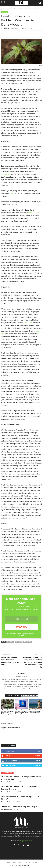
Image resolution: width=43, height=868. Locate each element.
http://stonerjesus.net (21, 676)
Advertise (27, 862)
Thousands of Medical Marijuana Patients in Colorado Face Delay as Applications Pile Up (32, 662)
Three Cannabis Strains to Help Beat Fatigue (19, 807)
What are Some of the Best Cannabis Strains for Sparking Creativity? (21, 712)
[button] (39, 3)
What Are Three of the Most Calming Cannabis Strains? (35, 711)
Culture (9, 8)
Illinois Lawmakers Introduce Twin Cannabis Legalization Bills (11, 661)
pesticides (19, 642)
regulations (27, 642)
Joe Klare (6, 28)
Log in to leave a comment (10, 728)
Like (39, 751)
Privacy (8, 862)
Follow (38, 756)
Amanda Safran (7, 782)
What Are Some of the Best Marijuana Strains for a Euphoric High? (7, 712)
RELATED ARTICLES (13, 696)
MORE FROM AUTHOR (29, 696)
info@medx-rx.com (26, 841)
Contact (35, 862)
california (10, 642)
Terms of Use (17, 862)
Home (3, 8)
